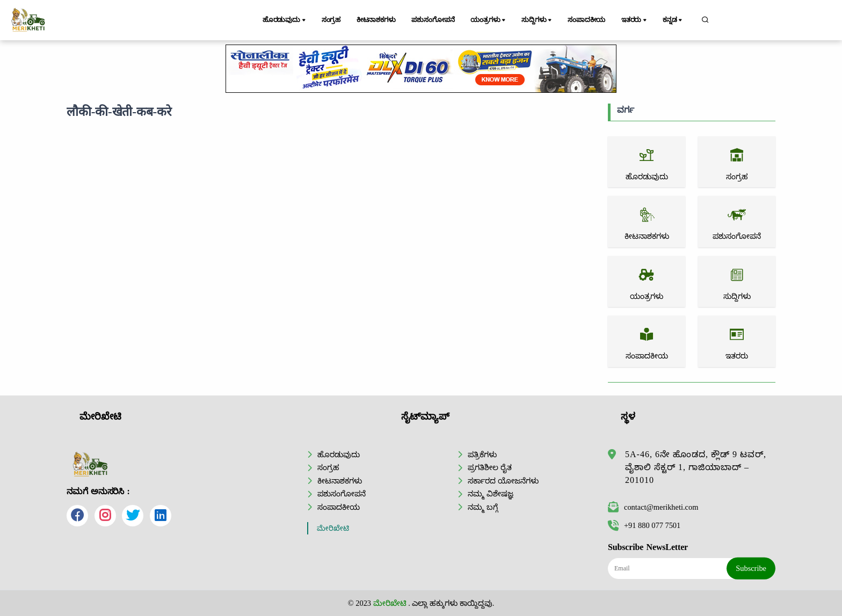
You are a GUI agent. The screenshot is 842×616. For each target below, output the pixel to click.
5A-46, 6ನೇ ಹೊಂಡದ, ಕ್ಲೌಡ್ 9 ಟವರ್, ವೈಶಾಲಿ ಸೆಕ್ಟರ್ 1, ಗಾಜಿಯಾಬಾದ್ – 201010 (696, 467)
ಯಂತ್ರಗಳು (490, 20)
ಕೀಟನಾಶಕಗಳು (376, 20)
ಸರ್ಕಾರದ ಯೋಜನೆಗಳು (503, 481)
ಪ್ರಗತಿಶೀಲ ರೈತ (490, 467)
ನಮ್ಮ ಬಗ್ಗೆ (483, 507)
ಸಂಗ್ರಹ (331, 20)
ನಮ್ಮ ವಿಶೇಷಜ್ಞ (491, 494)
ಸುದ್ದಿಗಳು (538, 20)
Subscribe (751, 568)
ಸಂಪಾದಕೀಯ (587, 20)
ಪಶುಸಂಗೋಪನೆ (434, 20)
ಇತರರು (635, 20)
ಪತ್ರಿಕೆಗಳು (482, 454)
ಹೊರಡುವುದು (285, 20)
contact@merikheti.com (653, 507)
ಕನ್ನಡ (674, 20)
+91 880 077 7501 (644, 525)
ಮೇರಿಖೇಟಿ (333, 528)
